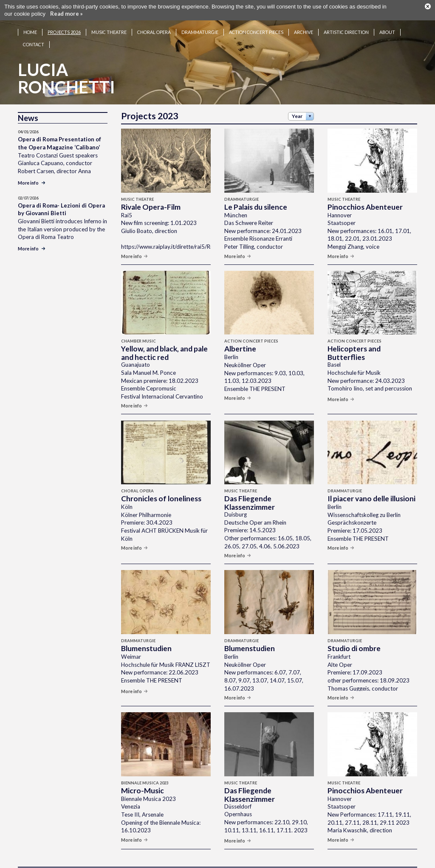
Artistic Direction (346, 22)
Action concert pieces (256, 22)
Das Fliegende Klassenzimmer (250, 493)
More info (134, 246)
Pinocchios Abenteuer (365, 197)
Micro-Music (143, 780)
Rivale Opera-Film (151, 197)
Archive (304, 22)
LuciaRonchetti (66, 68)
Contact (34, 34)
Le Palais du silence (256, 197)
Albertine (240, 338)
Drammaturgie (200, 22)
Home (30, 22)
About (387, 22)
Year (297, 106)
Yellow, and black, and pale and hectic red (164, 343)
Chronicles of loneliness (161, 488)
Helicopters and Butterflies (354, 343)
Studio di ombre (354, 638)
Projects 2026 (64, 22)
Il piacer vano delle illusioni (371, 488)
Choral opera (154, 22)
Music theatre (109, 22)
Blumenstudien (146, 638)
